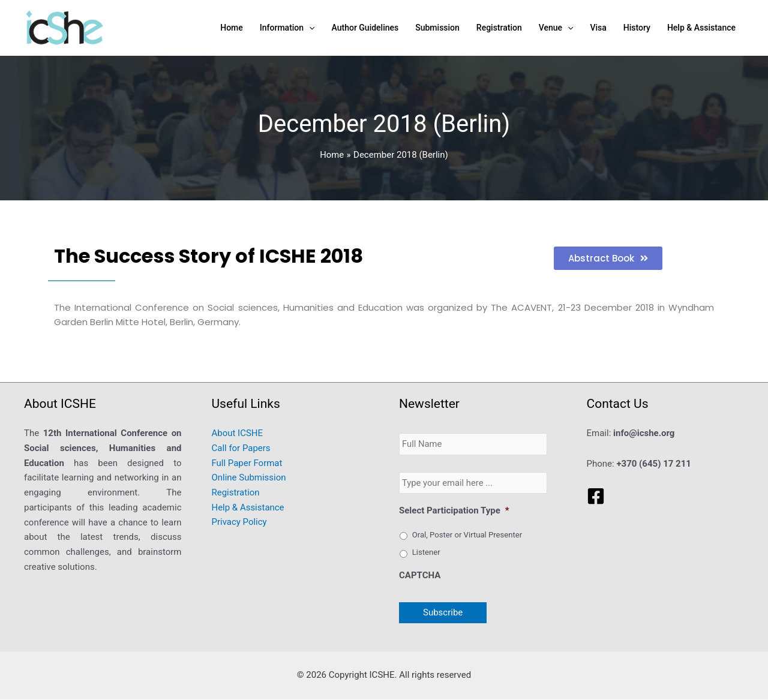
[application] (309, 28)
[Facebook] (596, 496)
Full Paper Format (247, 463)
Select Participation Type (454, 511)
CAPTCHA (420, 576)
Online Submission (249, 477)
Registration (236, 492)
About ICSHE (238, 433)
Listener (426, 553)
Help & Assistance (248, 507)
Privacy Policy (239, 522)
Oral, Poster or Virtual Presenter (467, 535)
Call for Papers (241, 448)
